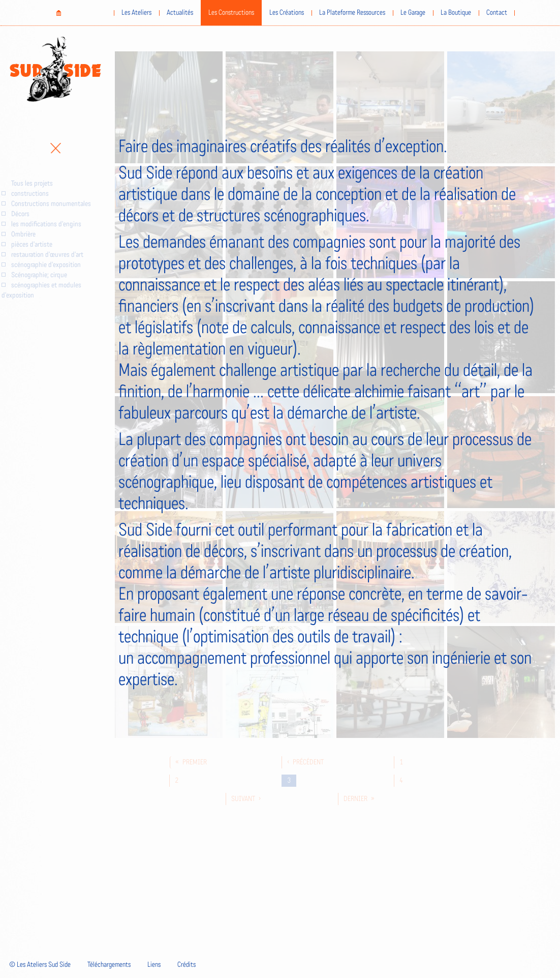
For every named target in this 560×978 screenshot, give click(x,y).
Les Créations (287, 13)
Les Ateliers (136, 13)
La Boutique (456, 13)
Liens (154, 965)
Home (58, 13)
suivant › (246, 799)
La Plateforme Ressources (352, 13)
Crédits (186, 965)
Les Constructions (231, 13)
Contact (497, 13)
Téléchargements (109, 965)
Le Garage (413, 13)
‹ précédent (305, 762)
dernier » (359, 799)
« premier (191, 762)
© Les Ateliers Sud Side (40, 965)
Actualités (180, 13)
